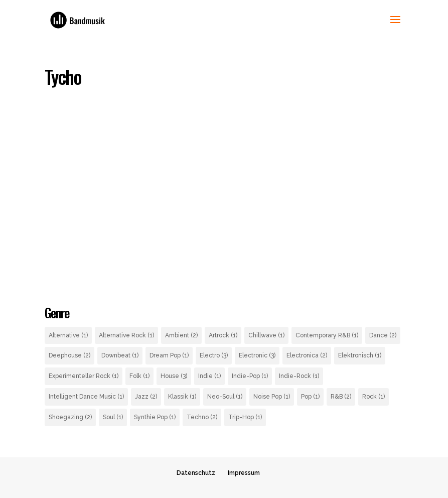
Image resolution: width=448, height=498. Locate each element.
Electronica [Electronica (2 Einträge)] (307, 355)
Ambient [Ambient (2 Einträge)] (181, 335)
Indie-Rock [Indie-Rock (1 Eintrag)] (299, 376)
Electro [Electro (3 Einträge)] (214, 355)
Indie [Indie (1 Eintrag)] (209, 376)
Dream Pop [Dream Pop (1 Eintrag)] (169, 355)
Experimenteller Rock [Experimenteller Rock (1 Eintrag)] (84, 376)
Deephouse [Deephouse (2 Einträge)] (69, 355)
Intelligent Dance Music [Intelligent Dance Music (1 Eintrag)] (86, 397)
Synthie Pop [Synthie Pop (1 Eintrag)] (155, 417)
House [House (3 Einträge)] (174, 376)
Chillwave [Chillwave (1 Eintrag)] (266, 335)
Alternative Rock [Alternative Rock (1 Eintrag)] (126, 335)
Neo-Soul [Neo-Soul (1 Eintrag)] (225, 397)
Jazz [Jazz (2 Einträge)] (146, 397)
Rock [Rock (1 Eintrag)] (374, 397)
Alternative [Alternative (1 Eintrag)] (68, 335)
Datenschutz (196, 473)
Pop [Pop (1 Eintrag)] (310, 397)
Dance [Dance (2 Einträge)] (383, 335)
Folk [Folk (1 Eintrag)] (139, 376)
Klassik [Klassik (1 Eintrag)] (182, 397)
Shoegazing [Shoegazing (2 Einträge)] (70, 417)
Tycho (63, 77)
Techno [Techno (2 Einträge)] (202, 417)
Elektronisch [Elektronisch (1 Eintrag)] (360, 355)
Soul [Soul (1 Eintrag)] (113, 417)
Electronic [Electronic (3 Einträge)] (257, 355)
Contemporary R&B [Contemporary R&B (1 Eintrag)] (327, 335)
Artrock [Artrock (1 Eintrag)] (223, 335)
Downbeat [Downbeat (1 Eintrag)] (120, 355)
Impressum (244, 473)
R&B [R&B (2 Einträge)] (341, 397)
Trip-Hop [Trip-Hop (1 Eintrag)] (245, 417)
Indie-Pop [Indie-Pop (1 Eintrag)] (250, 376)
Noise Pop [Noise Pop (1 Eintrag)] (272, 397)
